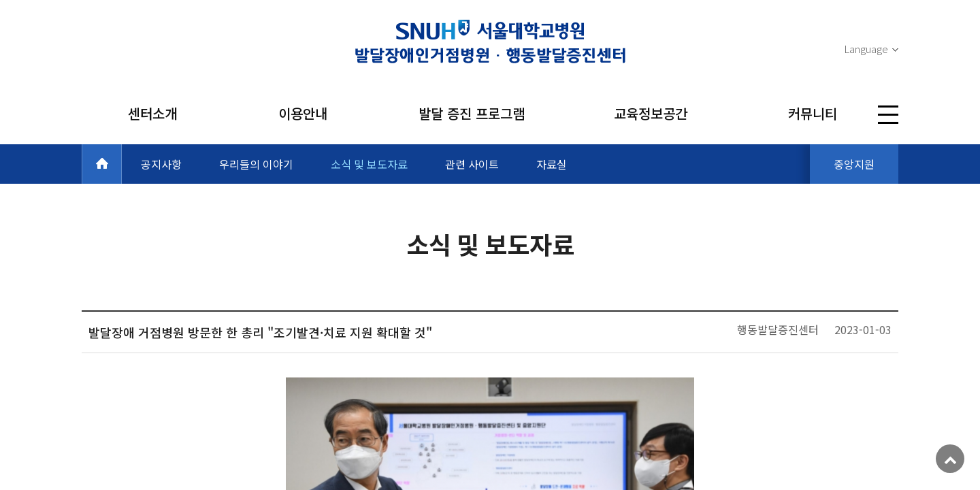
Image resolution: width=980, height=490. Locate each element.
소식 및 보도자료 (369, 164)
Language (866, 49)
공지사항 (161, 164)
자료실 (552, 164)
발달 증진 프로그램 (472, 113)
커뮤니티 (813, 113)
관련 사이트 (472, 164)
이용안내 (303, 113)
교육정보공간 (651, 113)
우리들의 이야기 (256, 164)
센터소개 (152, 113)
